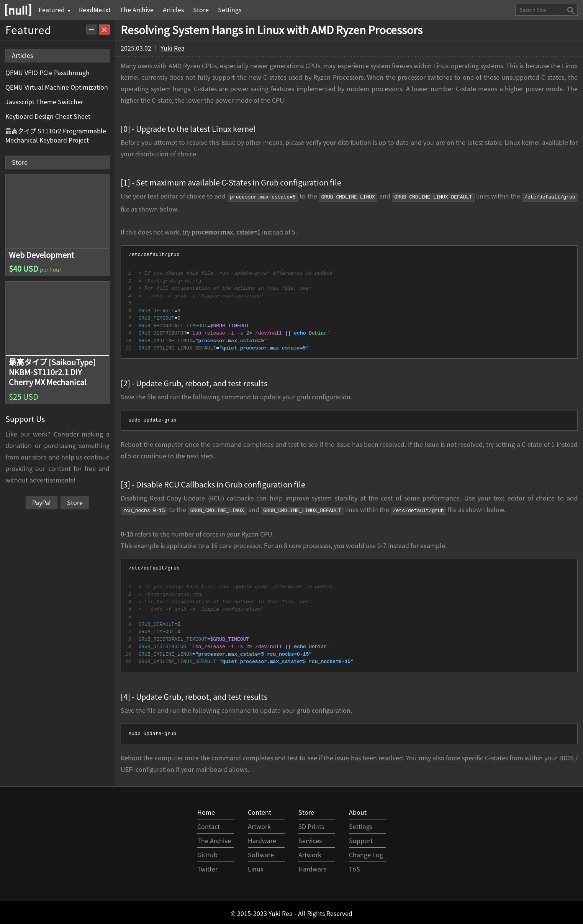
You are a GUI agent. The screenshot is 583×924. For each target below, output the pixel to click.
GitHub (207, 853)
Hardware (262, 839)
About (358, 811)
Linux (256, 867)
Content (260, 811)
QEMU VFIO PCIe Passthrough (47, 72)
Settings (230, 10)
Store (201, 10)
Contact (209, 825)
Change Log (366, 853)
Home (206, 811)
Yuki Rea (173, 48)
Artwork (259, 825)
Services (310, 839)
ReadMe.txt (95, 10)
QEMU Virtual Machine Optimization (57, 87)
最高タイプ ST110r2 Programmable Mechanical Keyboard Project (56, 135)
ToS (355, 867)
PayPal (42, 502)
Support (361, 839)
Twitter (207, 867)
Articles (173, 10)
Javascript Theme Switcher (44, 102)
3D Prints (311, 825)
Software (261, 853)
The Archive (137, 10)
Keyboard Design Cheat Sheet (48, 116)
